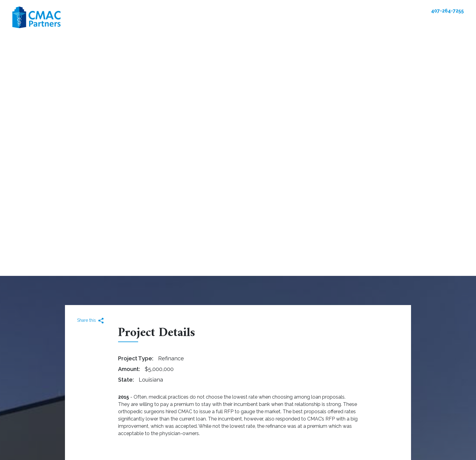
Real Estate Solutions (174, 23)
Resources (347, 23)
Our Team (260, 23)
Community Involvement (398, 23)
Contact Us (405, 11)
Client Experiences (303, 23)
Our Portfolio (224, 23)
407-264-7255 (447, 11)
